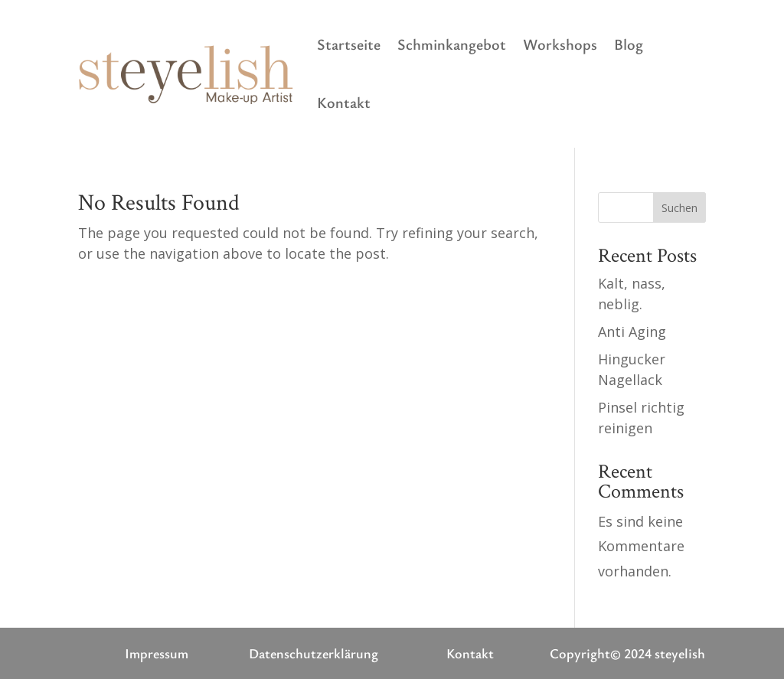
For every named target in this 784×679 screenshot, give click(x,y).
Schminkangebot (452, 44)
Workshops (560, 44)
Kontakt (344, 102)
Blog (629, 44)
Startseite (349, 44)
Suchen (679, 208)
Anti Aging (632, 331)
